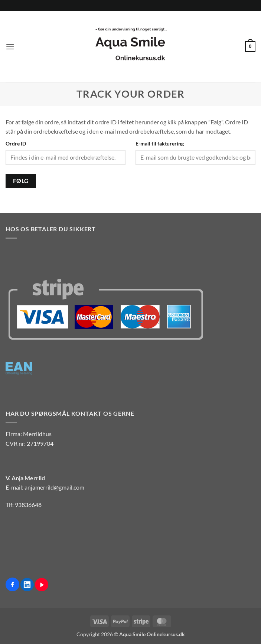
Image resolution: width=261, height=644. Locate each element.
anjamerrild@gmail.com (54, 487)
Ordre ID (16, 143)
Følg (21, 181)
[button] (10, 47)
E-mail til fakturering (160, 143)
